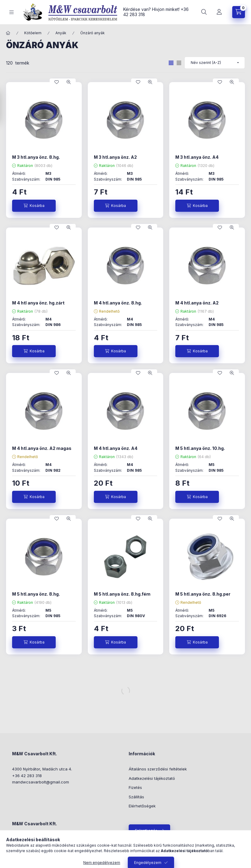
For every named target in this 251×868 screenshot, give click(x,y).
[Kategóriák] (12, 12)
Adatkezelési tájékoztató (152, 778)
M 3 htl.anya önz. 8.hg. (36, 157)
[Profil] (219, 12)
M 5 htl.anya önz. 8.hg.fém (122, 594)
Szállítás (136, 797)
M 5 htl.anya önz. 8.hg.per (203, 594)
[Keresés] (204, 12)
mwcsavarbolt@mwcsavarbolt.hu (51, 857)
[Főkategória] (8, 33)
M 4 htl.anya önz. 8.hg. (118, 303)
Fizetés (135, 787)
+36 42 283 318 (27, 776)
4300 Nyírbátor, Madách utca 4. (42, 769)
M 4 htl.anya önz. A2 (197, 303)
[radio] (179, 63)
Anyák (61, 33)
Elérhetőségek (142, 806)
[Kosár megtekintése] (239, 12)
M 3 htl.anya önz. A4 (197, 157)
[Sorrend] (215, 63)
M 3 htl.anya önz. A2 (115, 157)
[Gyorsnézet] (69, 82)
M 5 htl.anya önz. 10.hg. (200, 448)
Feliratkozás (146, 830)
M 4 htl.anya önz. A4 (116, 448)
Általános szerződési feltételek (158, 769)
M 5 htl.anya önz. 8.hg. (36, 594)
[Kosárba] (34, 206)
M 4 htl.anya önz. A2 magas (42, 448)
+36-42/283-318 (35, 848)
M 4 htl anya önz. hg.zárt (38, 303)
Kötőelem (33, 33)
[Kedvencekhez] (57, 82)
